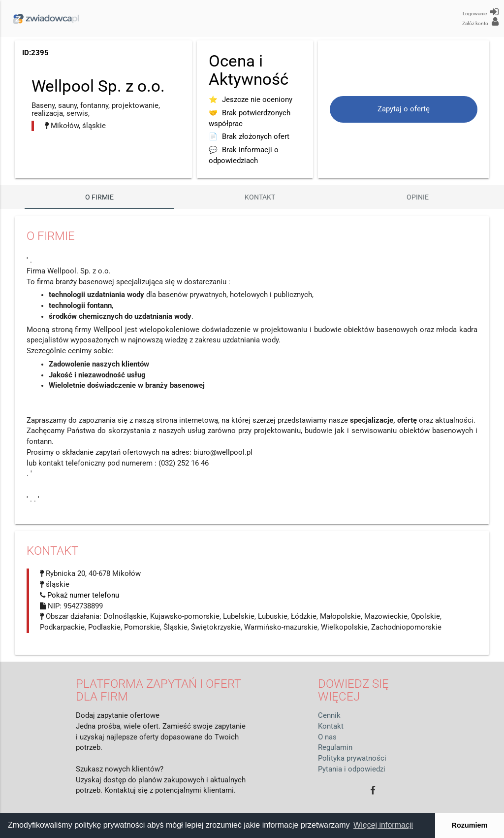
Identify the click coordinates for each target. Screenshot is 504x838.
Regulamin (335, 748)
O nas (327, 737)
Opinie (418, 197)
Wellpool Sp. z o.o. (98, 86)
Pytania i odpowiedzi (352, 769)
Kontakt (260, 197)
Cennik (329, 716)
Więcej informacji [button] (383, 825)
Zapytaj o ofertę (404, 109)
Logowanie (481, 12)
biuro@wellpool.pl (223, 453)
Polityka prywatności (352, 758)
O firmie (99, 197)
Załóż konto (480, 22)
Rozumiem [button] (470, 825)
